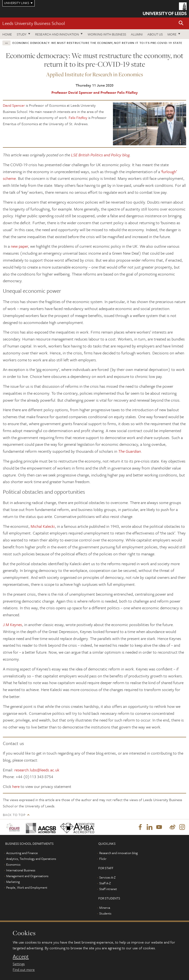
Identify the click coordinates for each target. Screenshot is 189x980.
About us (155, 34)
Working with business (107, 34)
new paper (19, 246)
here (16, 786)
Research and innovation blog (119, 853)
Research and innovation (57, 34)
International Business (21, 870)
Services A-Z (107, 878)
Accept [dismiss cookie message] (21, 957)
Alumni (137, 34)
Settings (19, 964)
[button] (181, 23)
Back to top (14, 815)
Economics (13, 865)
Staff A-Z (105, 883)
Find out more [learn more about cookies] (24, 969)
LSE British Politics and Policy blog (100, 155)
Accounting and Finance (22, 853)
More (172, 34)
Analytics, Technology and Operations (31, 859)
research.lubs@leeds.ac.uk (37, 770)
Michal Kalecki (43, 526)
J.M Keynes (12, 625)
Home (7, 34)
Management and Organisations (27, 876)
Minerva (105, 908)
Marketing (13, 882)
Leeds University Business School (34, 23)
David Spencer (14, 105)
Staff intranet (108, 889)
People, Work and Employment (27, 888)
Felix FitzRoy (78, 117)
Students (105, 914)
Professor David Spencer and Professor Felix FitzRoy (95, 92)
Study (22, 34)
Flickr (103, 859)
